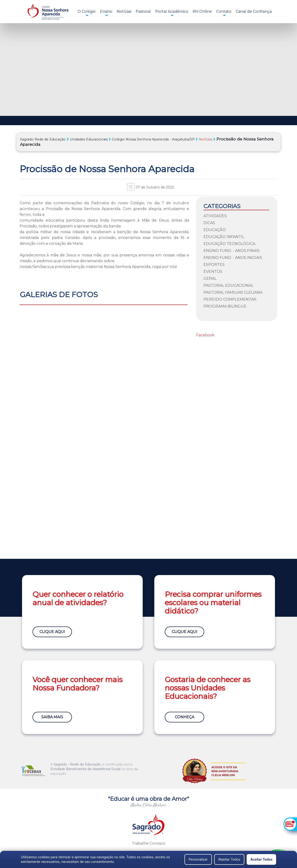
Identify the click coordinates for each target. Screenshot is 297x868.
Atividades (215, 216)
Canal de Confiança (254, 11)
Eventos (213, 272)
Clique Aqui (52, 632)
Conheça (185, 717)
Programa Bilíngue (225, 306)
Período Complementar (230, 299)
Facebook (205, 335)
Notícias (124, 11)
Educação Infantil (224, 237)
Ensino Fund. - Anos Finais (232, 251)
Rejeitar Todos (229, 859)
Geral (210, 278)
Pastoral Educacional (228, 285)
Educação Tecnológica (229, 244)
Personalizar (198, 859)
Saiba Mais (52, 717)
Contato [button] (224, 11)
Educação (215, 230)
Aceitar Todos (261, 859)
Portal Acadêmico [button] (172, 11)
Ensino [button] (106, 11)
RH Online (202, 11)
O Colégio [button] (87, 11)
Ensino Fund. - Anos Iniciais (233, 258)
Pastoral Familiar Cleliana (233, 292)
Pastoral (143, 11)
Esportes (214, 265)
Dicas (209, 223)
